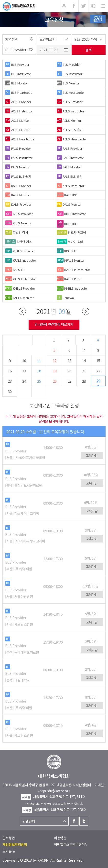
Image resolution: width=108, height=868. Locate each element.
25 (39, 381)
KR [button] (93, 6)
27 (70, 381)
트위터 (84, 821)
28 (84, 381)
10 (24, 360)
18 (39, 371)
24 (24, 381)
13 (70, 360)
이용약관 (60, 838)
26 (55, 381)
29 (98, 381)
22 (98, 371)
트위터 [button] (83, 6)
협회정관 (9, 838)
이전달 (22, 311)
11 (39, 360)
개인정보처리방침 (15, 844)
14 (84, 360)
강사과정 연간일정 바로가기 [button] (54, 324)
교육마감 (92, 455)
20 (70, 371)
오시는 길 (9, 851)
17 (24, 371)
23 (10, 381)
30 (10, 391)
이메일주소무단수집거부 (71, 844)
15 (98, 360)
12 (55, 360)
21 (84, 371)
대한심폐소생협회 (19, 6)
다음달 (86, 311)
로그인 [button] (64, 6)
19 (55, 371)
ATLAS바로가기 (98, 19)
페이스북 (74, 821)
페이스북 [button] (74, 6)
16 (10, 371)
